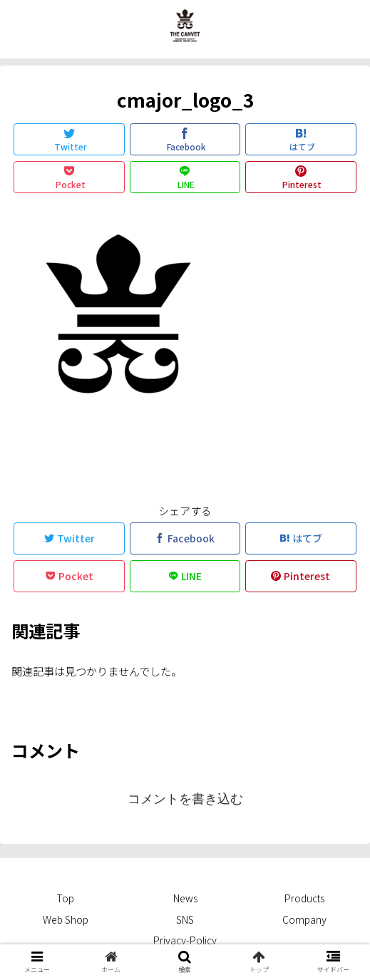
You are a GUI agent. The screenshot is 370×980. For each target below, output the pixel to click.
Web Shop (66, 919)
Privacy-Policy (185, 940)
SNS (185, 919)
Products (304, 898)
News (185, 898)
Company (304, 919)
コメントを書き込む (185, 799)
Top (65, 898)
